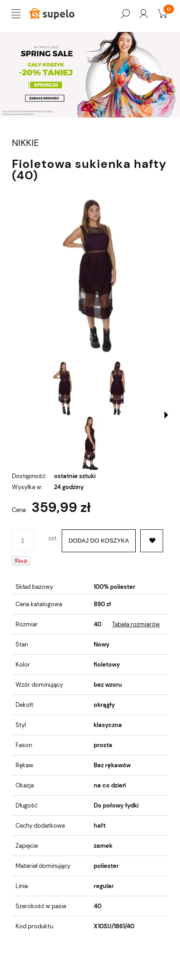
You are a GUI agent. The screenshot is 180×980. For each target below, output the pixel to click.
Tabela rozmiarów (136, 624)
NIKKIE (25, 143)
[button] (166, 415)
